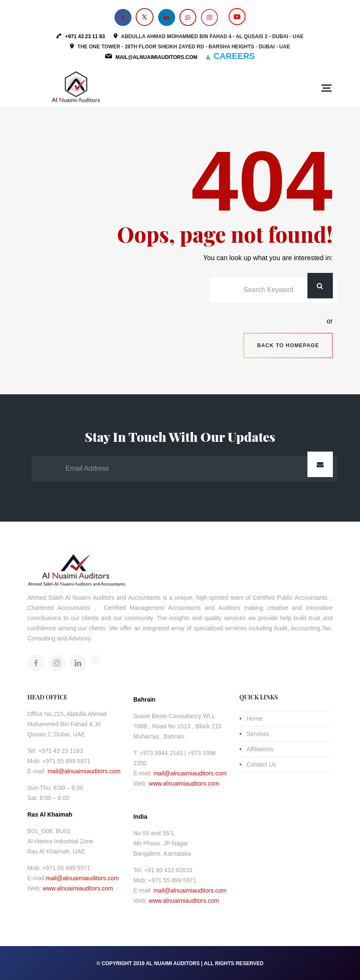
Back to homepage (288, 345)
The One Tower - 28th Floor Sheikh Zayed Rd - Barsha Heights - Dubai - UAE (184, 47)
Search (320, 286)
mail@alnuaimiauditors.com (84, 771)
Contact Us (261, 764)
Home (255, 719)
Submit (320, 464)
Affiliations (260, 749)
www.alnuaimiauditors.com (78, 888)
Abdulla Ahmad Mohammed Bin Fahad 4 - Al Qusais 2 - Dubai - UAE (212, 37)
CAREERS (234, 56)
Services (258, 734)
